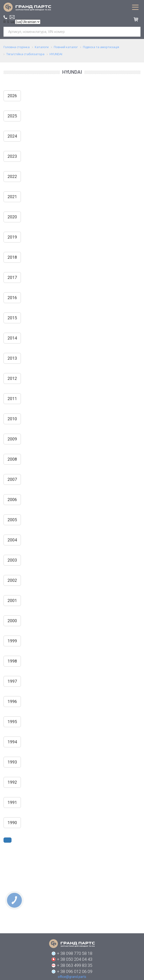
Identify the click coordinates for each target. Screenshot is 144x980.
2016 (12, 298)
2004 (12, 540)
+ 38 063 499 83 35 (75, 965)
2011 (12, 399)
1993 (12, 762)
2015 (12, 318)
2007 (12, 479)
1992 (12, 782)
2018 (12, 257)
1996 (12, 701)
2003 (12, 560)
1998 (12, 661)
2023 (12, 156)
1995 (12, 722)
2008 (12, 459)
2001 (12, 600)
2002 (12, 580)
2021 (12, 197)
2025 (12, 116)
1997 (12, 681)
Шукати (135, 32)
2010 (12, 419)
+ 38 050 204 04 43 (75, 959)
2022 (12, 176)
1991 (12, 802)
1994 (12, 742)
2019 (12, 237)
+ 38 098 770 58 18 (75, 953)
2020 (12, 217)
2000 (12, 621)
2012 (12, 378)
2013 (12, 358)
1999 (12, 641)
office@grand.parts (12, 17)
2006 (12, 500)
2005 (12, 520)
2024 (12, 136)
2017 (12, 277)
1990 (12, 823)
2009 (12, 439)
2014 (12, 338)
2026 (12, 96)
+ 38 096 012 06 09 (75, 971)
